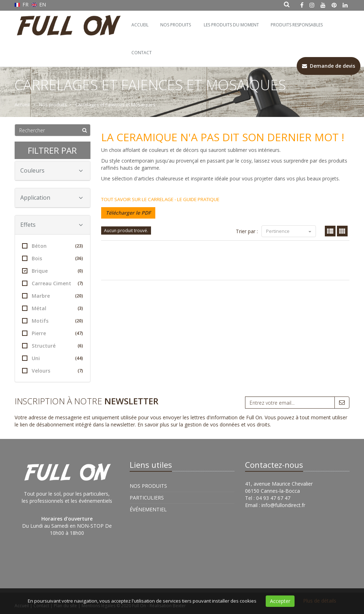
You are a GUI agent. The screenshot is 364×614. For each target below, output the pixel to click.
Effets (52, 225)
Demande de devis (329, 66)
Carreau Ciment (53, 283)
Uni (53, 358)
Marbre (53, 296)
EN (39, 4)
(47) (79, 333)
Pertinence (289, 231)
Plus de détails (320, 601)
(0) (80, 271)
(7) (80, 283)
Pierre (53, 333)
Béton (53, 246)
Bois (53, 258)
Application (52, 198)
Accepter (280, 601)
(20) (79, 296)
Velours (53, 371)
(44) (79, 358)
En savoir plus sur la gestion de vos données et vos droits (204, 424)
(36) (79, 258)
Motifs (53, 321)
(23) (79, 246)
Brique (53, 271)
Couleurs (52, 170)
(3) (80, 308)
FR (22, 4)
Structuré (53, 346)
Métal (53, 308)
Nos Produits (176, 25)
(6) (80, 346)
